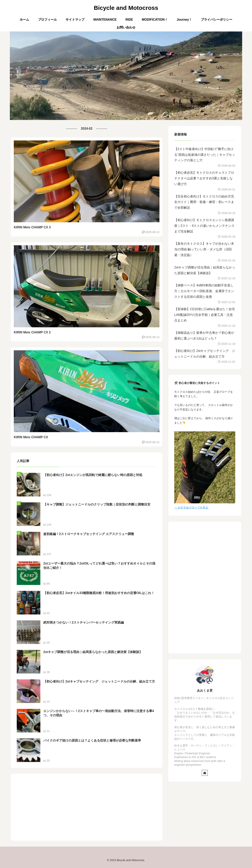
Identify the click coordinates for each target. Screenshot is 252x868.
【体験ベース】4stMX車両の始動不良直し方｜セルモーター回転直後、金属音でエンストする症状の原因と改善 (204, 291)
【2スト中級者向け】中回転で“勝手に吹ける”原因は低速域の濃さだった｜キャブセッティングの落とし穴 (205, 155)
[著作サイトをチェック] (205, 773)
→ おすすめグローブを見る (192, 507)
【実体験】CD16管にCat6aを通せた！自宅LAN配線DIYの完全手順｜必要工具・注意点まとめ (205, 315)
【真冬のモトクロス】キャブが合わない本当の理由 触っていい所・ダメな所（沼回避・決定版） (204, 249)
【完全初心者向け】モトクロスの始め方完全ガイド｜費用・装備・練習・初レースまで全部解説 (204, 202)
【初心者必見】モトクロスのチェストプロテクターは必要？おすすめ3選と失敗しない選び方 (204, 178)
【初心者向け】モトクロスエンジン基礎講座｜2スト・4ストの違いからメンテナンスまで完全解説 (204, 226)
